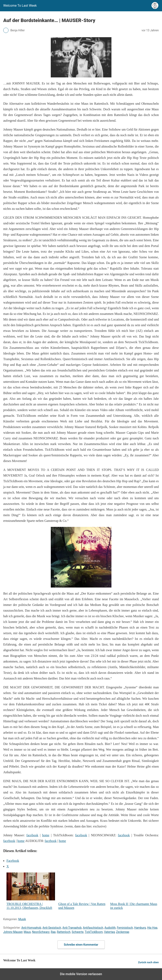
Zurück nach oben (148, 962)
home (46, 835)
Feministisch (125, 928)
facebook (32, 835)
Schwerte (77, 932)
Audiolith (110, 928)
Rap (53, 932)
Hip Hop (152, 928)
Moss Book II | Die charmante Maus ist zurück (134, 891)
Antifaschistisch (93, 928)
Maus (27, 932)
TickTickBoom (94, 932)
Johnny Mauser (13, 932)
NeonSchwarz (41, 932)
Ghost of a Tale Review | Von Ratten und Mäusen (83, 891)
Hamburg (140, 928)
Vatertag (109, 932)
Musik (22, 919)
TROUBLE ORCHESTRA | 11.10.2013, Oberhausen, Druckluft (31, 891)
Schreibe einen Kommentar (81, 945)
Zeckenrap (123, 932)
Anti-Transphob (72, 928)
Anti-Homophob (31, 928)
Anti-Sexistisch (52, 928)
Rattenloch (64, 932)
